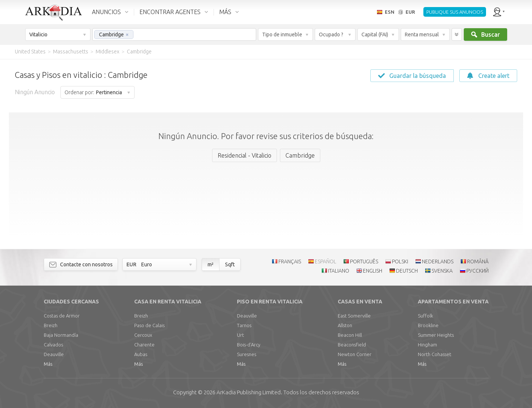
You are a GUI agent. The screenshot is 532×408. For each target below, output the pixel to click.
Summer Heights (436, 335)
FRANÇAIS (290, 261)
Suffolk (425, 316)
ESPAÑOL (326, 261)
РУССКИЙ (478, 271)
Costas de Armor (62, 316)
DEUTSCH (407, 271)
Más (48, 364)
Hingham (427, 345)
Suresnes (247, 354)
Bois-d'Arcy (249, 345)
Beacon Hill (350, 335)
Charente (144, 345)
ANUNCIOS (106, 12)
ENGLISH (373, 271)
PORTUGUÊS (364, 261)
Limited (249, 392)
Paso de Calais (149, 325)
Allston (345, 325)
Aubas (141, 354)
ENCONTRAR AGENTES (170, 12)
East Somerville (354, 316)
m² (211, 264)
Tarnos (244, 325)
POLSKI (400, 261)
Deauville (54, 354)
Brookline (428, 325)
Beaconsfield (352, 345)
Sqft (230, 264)
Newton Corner (355, 354)
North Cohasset (434, 354)
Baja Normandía (61, 335)
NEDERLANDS (438, 261)
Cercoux (143, 335)
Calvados (53, 345)
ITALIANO (339, 271)
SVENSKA (442, 271)
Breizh (51, 325)
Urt (240, 335)
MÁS (225, 12)
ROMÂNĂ (478, 261)
